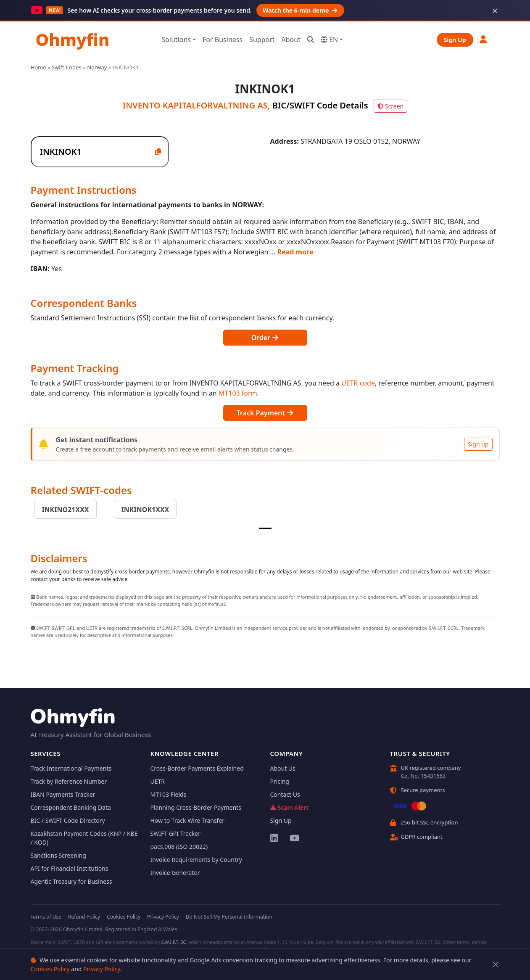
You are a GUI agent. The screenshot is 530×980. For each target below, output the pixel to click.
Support (262, 40)
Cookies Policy (50, 969)
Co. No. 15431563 (423, 776)
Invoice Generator (175, 873)
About (291, 40)
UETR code (358, 383)
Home (38, 67)
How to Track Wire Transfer (188, 820)
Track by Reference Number (69, 781)
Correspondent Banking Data (71, 807)
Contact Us (285, 794)
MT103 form (238, 393)
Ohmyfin (73, 39)
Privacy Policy (102, 969)
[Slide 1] (265, 528)
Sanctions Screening (58, 855)
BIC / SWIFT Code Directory (68, 820)
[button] (484, 39)
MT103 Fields (169, 794)
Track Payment (265, 413)
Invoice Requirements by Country (196, 860)
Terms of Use (46, 917)
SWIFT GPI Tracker (176, 833)
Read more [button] (295, 252)
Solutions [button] (176, 40)
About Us (283, 768)
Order (265, 338)
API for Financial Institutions (70, 868)
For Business (223, 40)
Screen (390, 106)
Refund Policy (84, 917)
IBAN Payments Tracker (63, 794)
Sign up (478, 444)
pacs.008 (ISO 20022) (179, 847)
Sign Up (455, 40)
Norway (97, 67)
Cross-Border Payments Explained (197, 768)
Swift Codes (67, 67)
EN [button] (329, 40)
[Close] (495, 965)
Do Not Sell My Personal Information (229, 917)
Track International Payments (71, 768)
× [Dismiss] (495, 11)
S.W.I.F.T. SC (173, 942)
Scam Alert (289, 807)
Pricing (280, 781)
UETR (158, 781)
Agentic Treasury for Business (71, 881)
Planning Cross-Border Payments (196, 807)
